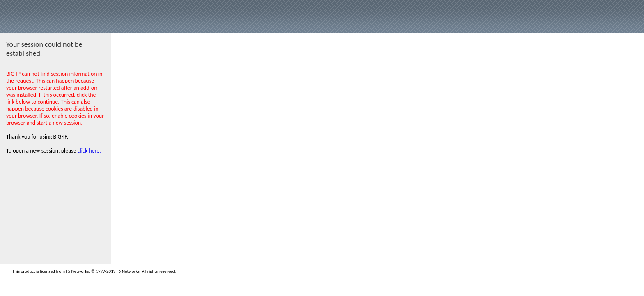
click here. (89, 151)
